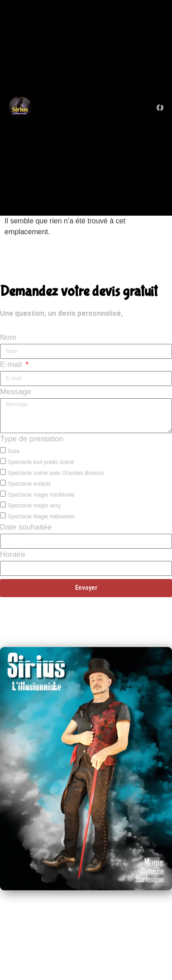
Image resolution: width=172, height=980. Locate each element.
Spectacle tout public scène (41, 462)
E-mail (12, 365)
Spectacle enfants (29, 484)
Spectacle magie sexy (34, 506)
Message (16, 393)
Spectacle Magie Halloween (41, 517)
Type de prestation (32, 440)
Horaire (13, 555)
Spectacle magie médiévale (41, 495)
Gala (13, 451)
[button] (94, 108)
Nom (8, 338)
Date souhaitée (26, 528)
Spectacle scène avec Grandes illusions (56, 473)
